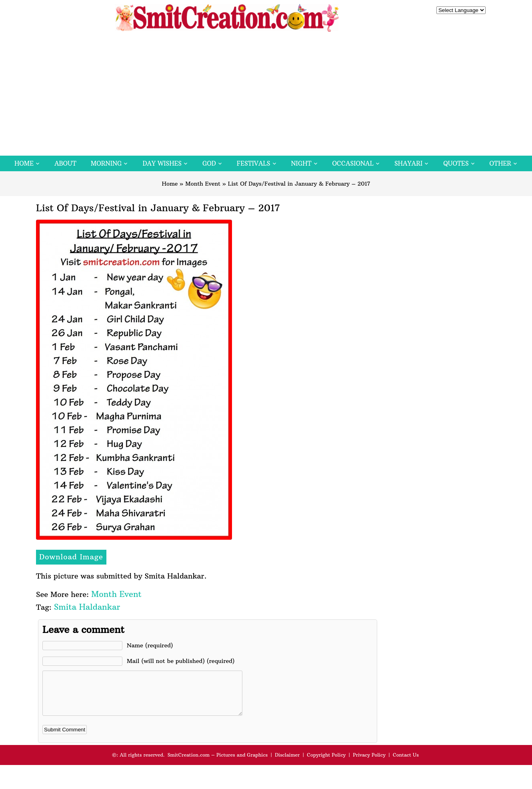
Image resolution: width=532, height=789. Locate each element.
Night (301, 163)
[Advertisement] (266, 96)
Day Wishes (162, 163)
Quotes (456, 163)
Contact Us (406, 763)
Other (500, 163)
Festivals (254, 163)
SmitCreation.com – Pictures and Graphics (218, 763)
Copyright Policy (326, 763)
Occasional (353, 163)
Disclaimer (287, 763)
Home (24, 163)
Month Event (203, 184)
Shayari (408, 163)
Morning (106, 163)
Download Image (71, 557)
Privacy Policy (369, 763)
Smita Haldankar (87, 607)
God (209, 163)
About (65, 163)
